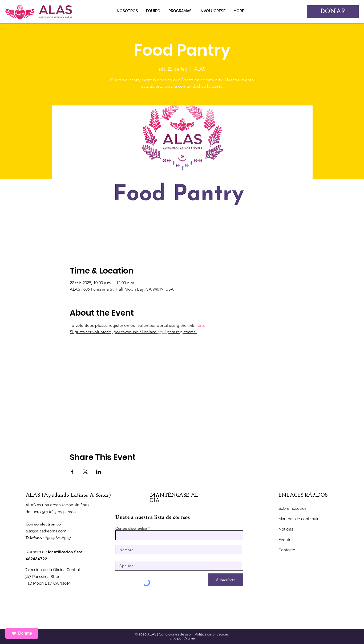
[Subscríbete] (226, 580)
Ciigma (189, 638)
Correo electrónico (131, 528)
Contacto (287, 550)
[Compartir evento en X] (85, 472)
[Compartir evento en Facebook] (72, 472)
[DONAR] (333, 12)
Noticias (286, 529)
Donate (22, 633)
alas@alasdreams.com (46, 531)
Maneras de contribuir (298, 519)
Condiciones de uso (175, 634)
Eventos (286, 540)
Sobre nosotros (292, 508)
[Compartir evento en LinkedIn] (98, 472)
